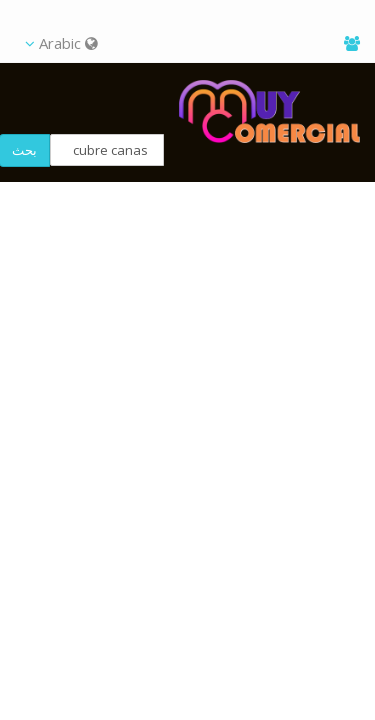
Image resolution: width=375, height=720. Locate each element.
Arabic (61, 43)
